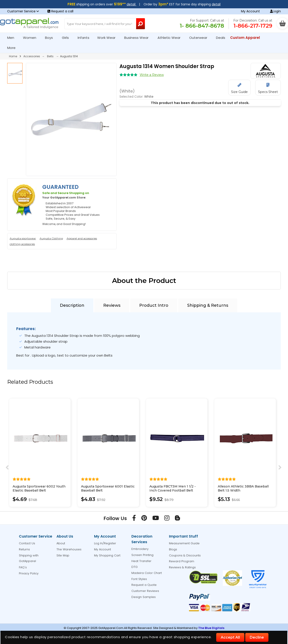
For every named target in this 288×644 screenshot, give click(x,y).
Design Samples (144, 597)
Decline (257, 637)
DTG (135, 567)
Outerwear (200, 38)
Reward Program (182, 561)
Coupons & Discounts (185, 555)
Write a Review (152, 75)
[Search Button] (141, 24)
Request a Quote (144, 585)
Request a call (60, 11)
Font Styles (139, 579)
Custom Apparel (247, 38)
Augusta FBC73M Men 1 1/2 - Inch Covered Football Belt (173, 488)
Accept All (230, 637)
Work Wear (108, 38)
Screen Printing (142, 555)
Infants (85, 38)
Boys (51, 38)
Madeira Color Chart (147, 573)
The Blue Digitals (211, 628)
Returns (24, 549)
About (61, 543)
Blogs (173, 549)
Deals (221, 38)
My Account (250, 11)
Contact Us (27, 543)
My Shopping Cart (107, 555)
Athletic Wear (171, 38)
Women (31, 38)
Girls (67, 38)
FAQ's (23, 567)
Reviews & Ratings (182, 567)
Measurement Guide (184, 543)
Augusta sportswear (23, 238)
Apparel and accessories (82, 238)
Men (13, 38)
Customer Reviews (145, 591)
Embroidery (140, 549)
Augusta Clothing (51, 238)
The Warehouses (69, 549)
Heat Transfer (141, 561)
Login (275, 11)
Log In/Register (105, 543)
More (13, 48)
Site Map (63, 555)
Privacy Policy (29, 573)
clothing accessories (22, 244)
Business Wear (138, 38)
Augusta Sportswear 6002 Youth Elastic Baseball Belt (39, 488)
